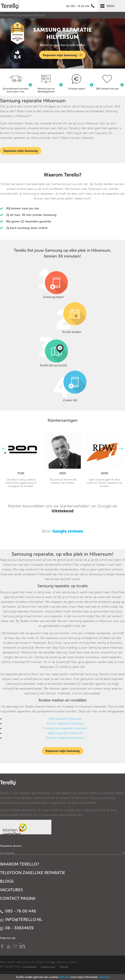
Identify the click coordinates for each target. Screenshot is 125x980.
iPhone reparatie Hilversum (65, 723)
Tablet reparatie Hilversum (65, 733)
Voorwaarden (29, 967)
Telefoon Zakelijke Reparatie (33, 873)
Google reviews (68, 531)
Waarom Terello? (20, 864)
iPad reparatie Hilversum (65, 719)
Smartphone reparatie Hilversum (65, 728)
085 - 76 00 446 (18, 911)
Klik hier (65, 977)
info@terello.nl (21, 919)
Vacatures (11, 890)
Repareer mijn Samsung (62, 55)
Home (4, 15)
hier (53, 962)
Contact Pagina (18, 898)
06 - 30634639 (17, 928)
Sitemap (64, 967)
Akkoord (104, 977)
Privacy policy (48, 967)
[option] (21, 460)
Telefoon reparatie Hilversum (65, 738)
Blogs (7, 881)
